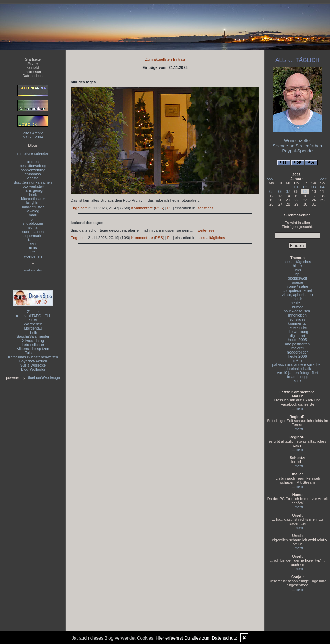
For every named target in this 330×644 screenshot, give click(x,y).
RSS (159, 208)
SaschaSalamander (33, 336)
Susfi (33, 320)
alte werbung (298, 332)
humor (297, 307)
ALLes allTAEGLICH (33, 316)
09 (305, 191)
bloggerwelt (297, 278)
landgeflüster (33, 207)
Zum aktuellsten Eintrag (165, 59)
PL (170, 208)
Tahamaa (33, 353)
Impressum (33, 72)
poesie (297, 282)
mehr (299, 408)
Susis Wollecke (33, 365)
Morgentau (33, 328)
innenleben (297, 315)
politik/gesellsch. (297, 311)
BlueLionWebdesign (43, 377)
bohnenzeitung (33, 170)
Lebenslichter (33, 345)
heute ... (297, 303)
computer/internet (297, 290)
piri (33, 219)
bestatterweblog (33, 166)
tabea (33, 240)
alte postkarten (297, 344)
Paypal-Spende (298, 151)
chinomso (33, 174)
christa (33, 178)
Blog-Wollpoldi (33, 369)
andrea (33, 162)
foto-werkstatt (33, 186)
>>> (323, 179)
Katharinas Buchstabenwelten (33, 357)
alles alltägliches (211, 238)
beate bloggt (298, 377)
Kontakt (33, 67)
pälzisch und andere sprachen (298, 364)
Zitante (33, 312)
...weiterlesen (206, 230)
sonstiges (205, 208)
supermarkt (33, 236)
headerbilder (297, 352)
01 (296, 187)
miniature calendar (33, 153)
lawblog (33, 211)
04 (322, 187)
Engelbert (79, 208)
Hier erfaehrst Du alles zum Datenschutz (196, 638)
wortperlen (33, 256)
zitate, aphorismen (297, 295)
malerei (297, 348)
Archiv (33, 63)
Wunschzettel (297, 141)
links (297, 270)
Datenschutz (33, 76)
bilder (298, 266)
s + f (297, 381)
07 (288, 191)
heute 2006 (297, 356)
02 (305, 187)
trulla (33, 248)
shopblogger (33, 223)
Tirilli (33, 332)
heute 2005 (297, 340)
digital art (298, 336)
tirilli (33, 244)
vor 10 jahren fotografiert (297, 373)
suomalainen (33, 232)
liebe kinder (297, 327)
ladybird (33, 203)
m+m (298, 360)
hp (297, 274)
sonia (33, 227)
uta (33, 252)
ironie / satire (298, 286)
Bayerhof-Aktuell (33, 361)
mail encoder (33, 270)
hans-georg (33, 190)
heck (33, 195)
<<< (270, 179)
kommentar (297, 323)
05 (271, 191)
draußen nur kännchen (33, 182)
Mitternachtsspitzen (33, 349)
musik (298, 299)
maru (33, 215)
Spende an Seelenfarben (297, 146)
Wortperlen (33, 324)
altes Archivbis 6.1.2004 (33, 135)
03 (314, 187)
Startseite (33, 59)
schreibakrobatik (297, 369)
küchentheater (33, 199)
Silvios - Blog (33, 340)
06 (280, 191)
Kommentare (142, 208)
